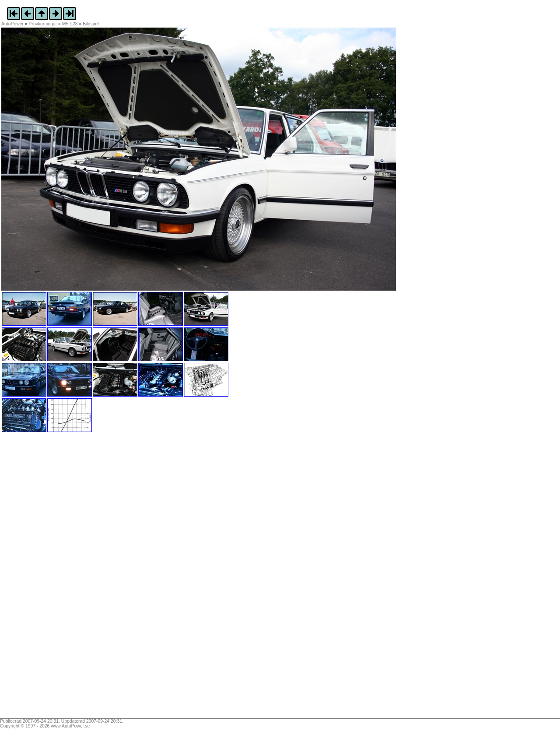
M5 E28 (70, 24)
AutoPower (12, 24)
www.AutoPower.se (70, 726)
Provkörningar (43, 24)
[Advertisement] (56, 578)
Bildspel (91, 24)
